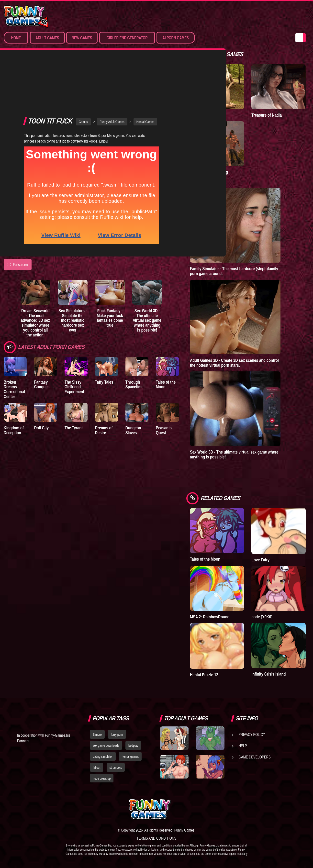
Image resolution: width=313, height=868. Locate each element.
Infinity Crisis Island (268, 674)
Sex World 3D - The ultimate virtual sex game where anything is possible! (147, 273)
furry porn (117, 734)
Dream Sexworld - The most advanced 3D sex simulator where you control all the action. (35, 276)
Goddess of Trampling (209, 172)
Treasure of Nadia (267, 115)
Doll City (41, 381)
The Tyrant (74, 381)
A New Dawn (201, 115)
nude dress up (102, 779)
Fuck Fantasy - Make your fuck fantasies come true (110, 271)
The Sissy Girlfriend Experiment (74, 340)
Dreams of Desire (104, 383)
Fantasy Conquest (42, 338)
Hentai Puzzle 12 (204, 675)
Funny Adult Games (112, 75)
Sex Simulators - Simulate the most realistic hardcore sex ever (73, 273)
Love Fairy (260, 560)
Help (243, 746)
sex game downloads (106, 746)
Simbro (97, 734)
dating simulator (103, 757)
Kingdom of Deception (14, 383)
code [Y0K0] (262, 617)
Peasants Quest (164, 383)
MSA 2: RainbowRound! (210, 617)
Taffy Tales (104, 335)
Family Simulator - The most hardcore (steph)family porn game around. (234, 271)
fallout (97, 768)
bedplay (133, 746)
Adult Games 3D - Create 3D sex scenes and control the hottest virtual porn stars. (234, 363)
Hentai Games (145, 75)
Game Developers (255, 757)
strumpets (116, 768)
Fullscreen (18, 218)
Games (83, 75)
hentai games (130, 757)
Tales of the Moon (166, 338)
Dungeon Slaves (133, 383)
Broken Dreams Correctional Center (14, 342)
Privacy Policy (252, 734)
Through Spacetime (134, 338)
